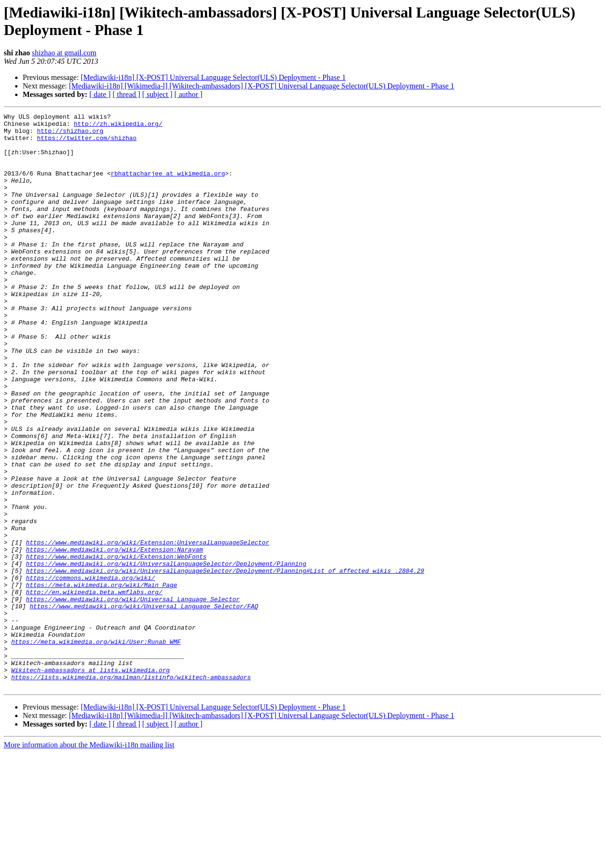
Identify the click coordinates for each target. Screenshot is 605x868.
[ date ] (100, 94)
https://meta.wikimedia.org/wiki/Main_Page (102, 680)
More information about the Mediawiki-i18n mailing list (89, 860)
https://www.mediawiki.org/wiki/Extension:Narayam (114, 637)
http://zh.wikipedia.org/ (118, 126)
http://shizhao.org (70, 135)
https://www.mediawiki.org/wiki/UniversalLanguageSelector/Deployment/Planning (166, 654)
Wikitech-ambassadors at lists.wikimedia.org (91, 782)
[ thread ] (126, 94)
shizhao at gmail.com (64, 53)
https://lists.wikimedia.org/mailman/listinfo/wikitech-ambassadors (131, 790)
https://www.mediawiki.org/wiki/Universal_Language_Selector (133, 697)
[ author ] (189, 94)
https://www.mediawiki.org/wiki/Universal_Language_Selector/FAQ (144, 705)
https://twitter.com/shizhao (87, 143)
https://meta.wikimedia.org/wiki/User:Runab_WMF (96, 748)
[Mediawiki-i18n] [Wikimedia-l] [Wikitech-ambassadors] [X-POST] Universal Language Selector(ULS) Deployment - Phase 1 (262, 86)
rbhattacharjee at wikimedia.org (168, 186)
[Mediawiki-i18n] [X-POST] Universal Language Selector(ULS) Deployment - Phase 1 (213, 77)
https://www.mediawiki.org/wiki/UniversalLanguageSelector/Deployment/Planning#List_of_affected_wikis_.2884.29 (225, 663)
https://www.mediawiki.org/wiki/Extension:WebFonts (116, 646)
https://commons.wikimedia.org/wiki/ (91, 671)
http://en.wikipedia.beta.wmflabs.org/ (94, 688)
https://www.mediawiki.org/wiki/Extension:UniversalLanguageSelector (148, 629)
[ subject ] (157, 94)
